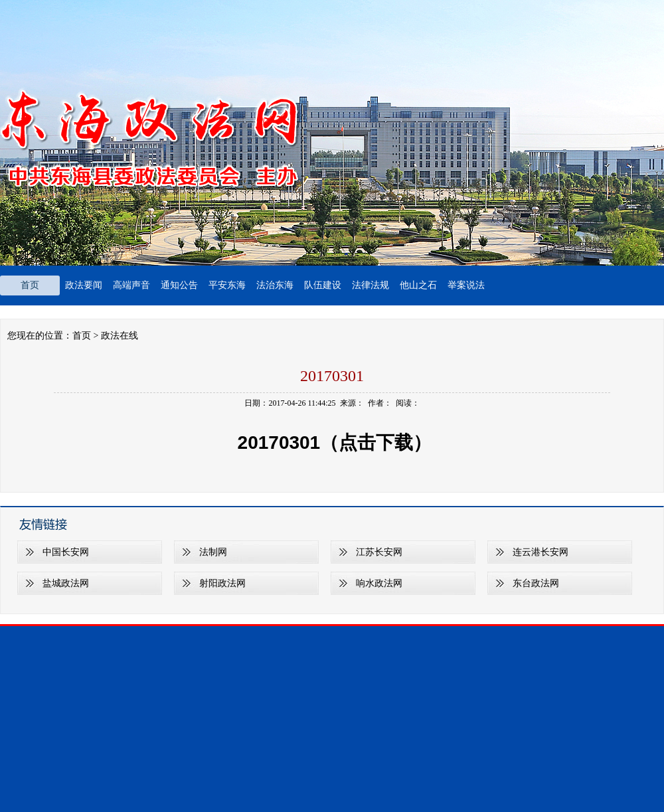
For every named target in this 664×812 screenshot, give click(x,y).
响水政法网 (379, 583)
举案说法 (466, 285)
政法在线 (120, 336)
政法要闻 (84, 285)
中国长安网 (66, 552)
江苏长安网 (379, 552)
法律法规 (371, 285)
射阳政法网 (222, 583)
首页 (30, 285)
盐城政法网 (66, 583)
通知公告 (179, 285)
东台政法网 (536, 583)
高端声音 (131, 285)
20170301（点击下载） (332, 443)
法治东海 (275, 285)
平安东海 (227, 285)
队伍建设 (323, 285)
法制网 (213, 552)
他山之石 (418, 285)
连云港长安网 (540, 552)
